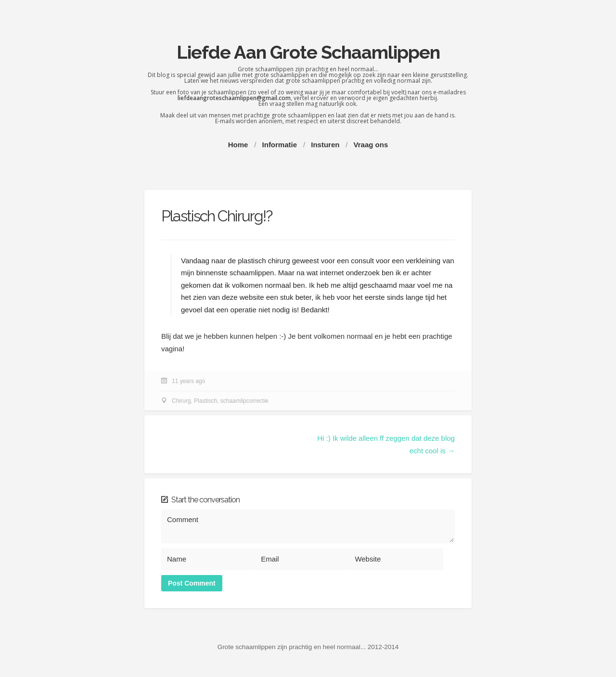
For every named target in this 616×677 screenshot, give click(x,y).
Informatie (280, 145)
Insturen (325, 145)
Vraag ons (371, 145)
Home (238, 145)
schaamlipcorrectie (244, 401)
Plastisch (205, 401)
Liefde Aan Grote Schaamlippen (308, 52)
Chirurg (181, 401)
